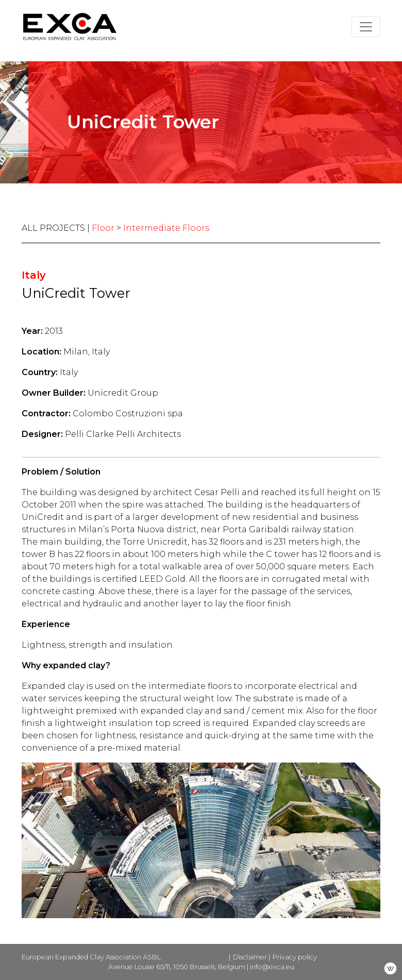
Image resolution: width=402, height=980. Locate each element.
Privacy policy (295, 957)
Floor (103, 228)
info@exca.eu (272, 967)
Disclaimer (250, 957)
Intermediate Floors (166, 228)
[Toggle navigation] (366, 27)
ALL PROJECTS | (57, 228)
